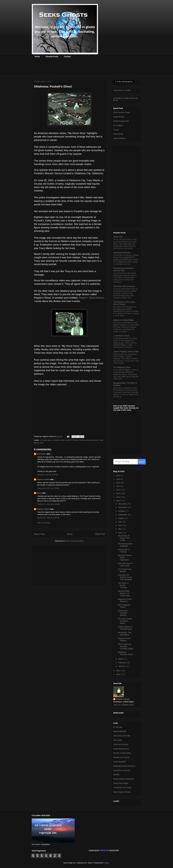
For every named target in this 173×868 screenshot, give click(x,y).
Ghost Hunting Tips (121, 121)
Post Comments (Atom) (75, 541)
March (121, 659)
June (121, 525)
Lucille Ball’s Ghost (121, 336)
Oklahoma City (59, 440)
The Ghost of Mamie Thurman (123, 585)
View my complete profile (124, 705)
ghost (50, 440)
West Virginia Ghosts (122, 792)
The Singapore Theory (124, 606)
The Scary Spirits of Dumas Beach (125, 621)
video (42, 443)
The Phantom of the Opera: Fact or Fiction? (124, 303)
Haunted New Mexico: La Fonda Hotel (124, 593)
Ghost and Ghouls (121, 744)
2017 (118, 486)
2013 (118, 501)
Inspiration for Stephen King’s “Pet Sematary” (125, 577)
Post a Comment (44, 523)
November (123, 507)
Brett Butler (41, 454)
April (120, 533)
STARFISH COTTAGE (122, 788)
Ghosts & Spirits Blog (122, 753)
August (121, 518)
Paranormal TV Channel (124, 551)
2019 (118, 483)
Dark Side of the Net (122, 736)
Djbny (39, 493)
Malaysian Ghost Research (125, 600)
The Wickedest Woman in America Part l (124, 269)
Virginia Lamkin (43, 479)
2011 (118, 674)
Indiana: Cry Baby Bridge (124, 320)
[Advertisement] (80, 69)
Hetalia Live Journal (121, 757)
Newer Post (39, 534)
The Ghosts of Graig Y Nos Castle (124, 538)
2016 (118, 490)
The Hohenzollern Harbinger (125, 545)
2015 (118, 494)
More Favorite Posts (122, 112)
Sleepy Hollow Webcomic (124, 779)
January (122, 666)
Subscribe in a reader (122, 90)
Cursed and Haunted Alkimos (123, 613)
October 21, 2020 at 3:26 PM (48, 518)
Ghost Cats (118, 237)
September (123, 515)
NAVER (116, 775)
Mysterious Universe (122, 770)
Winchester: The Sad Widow (124, 634)
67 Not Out (118, 727)
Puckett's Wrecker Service (75, 440)
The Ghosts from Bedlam (125, 570)
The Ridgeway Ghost (122, 367)
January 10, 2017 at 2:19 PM (48, 488)
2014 (118, 497)
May (120, 529)
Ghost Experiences (121, 749)
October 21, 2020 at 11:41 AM (49, 504)
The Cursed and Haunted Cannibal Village (125, 646)
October (122, 511)
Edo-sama (117, 740)
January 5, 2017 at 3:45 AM (48, 475)
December (123, 504)
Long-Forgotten (120, 762)
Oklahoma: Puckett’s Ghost (125, 653)
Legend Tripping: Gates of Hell (126, 352)
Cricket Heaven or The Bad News (125, 628)
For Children (118, 125)
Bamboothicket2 (120, 731)
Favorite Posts (52, 57)
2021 (118, 476)
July (120, 522)
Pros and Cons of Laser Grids (125, 565)
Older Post (100, 534)
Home (37, 57)
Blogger (106, 863)
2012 (118, 671)
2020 (118, 479)
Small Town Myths (121, 783)
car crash (43, 440)
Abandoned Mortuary (122, 253)
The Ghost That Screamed (124, 286)
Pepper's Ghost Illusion (91, 298)
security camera (92, 440)
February (122, 663)
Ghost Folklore (119, 138)
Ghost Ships (118, 134)
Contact (67, 57)
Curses (116, 130)
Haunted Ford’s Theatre (124, 639)
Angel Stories (119, 117)
